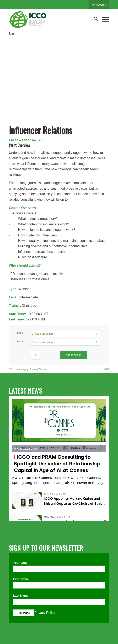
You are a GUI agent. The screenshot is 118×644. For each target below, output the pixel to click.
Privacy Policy (45, 613)
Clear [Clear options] (106, 369)
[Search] (94, 20)
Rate (20, 341)
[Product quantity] (35, 355)
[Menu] (103, 20)
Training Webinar (38, 369)
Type (20, 333)
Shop (12, 34)
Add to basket (74, 355)
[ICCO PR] (49, 20)
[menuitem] (94, 20)
